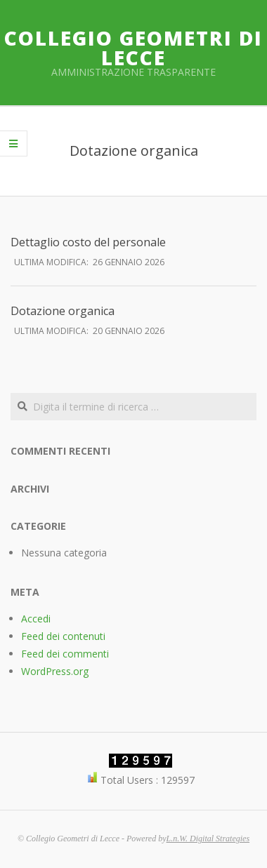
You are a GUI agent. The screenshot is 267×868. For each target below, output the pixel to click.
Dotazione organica (63, 311)
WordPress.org (55, 671)
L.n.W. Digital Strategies (208, 839)
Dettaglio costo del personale (88, 242)
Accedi (36, 619)
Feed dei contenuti (63, 636)
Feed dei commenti (65, 654)
